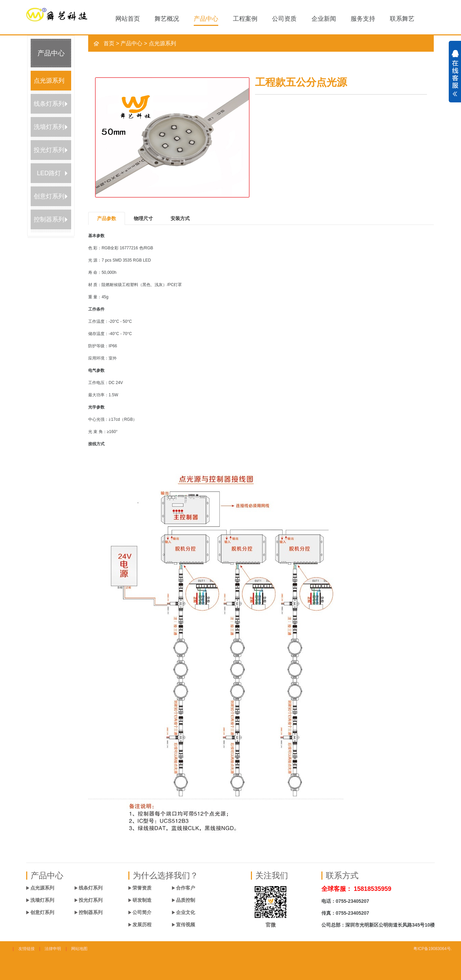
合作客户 (186, 888)
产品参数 (107, 218)
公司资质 (284, 19)
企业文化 (186, 912)
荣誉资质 (142, 888)
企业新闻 (324, 19)
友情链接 (27, 949)
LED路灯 (49, 173)
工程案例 (245, 19)
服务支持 (363, 19)
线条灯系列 (49, 104)
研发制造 (142, 900)
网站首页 (128, 19)
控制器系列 (49, 219)
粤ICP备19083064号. (433, 949)
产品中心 (206, 19)
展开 (455, 77)
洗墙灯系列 (49, 127)
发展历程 (142, 925)
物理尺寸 (143, 218)
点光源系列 (49, 81)
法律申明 (53, 949)
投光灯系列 (49, 150)
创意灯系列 (49, 196)
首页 (109, 43)
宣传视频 (186, 925)
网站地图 (79, 949)
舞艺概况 (167, 19)
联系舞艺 (402, 19)
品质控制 (186, 900)
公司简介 (142, 912)
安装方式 (180, 218)
